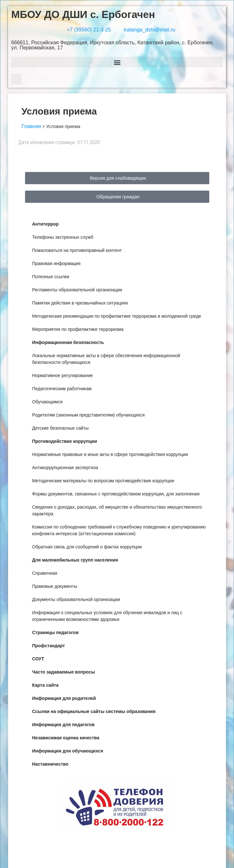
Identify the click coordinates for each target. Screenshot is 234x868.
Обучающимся (47, 402)
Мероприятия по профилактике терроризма (78, 329)
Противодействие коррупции (65, 441)
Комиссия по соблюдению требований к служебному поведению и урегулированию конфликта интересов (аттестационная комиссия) (119, 530)
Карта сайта (45, 685)
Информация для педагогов (63, 725)
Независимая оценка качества (66, 738)
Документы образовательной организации (76, 599)
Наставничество (50, 764)
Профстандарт (48, 646)
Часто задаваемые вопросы (64, 672)
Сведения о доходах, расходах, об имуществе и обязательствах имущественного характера (117, 510)
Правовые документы (55, 586)
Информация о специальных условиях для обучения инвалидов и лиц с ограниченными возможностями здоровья (107, 616)
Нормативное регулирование (62, 375)
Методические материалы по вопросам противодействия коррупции (103, 481)
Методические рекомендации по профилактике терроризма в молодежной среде (117, 316)
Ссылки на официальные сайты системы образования (94, 711)
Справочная (45, 573)
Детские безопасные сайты (60, 428)
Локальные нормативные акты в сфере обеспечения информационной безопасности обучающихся (106, 359)
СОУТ (38, 659)
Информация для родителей (64, 698)
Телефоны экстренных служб (63, 237)
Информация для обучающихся (68, 751)
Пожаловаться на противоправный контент (77, 250)
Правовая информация (56, 263)
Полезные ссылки (51, 277)
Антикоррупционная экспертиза (65, 468)
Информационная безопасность (68, 342)
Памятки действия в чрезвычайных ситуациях (80, 303)
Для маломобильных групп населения (75, 560)
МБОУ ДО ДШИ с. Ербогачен (83, 14)
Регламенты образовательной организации (77, 290)
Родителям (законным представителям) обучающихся (88, 415)
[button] (117, 62)
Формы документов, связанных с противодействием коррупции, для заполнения (116, 494)
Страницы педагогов (55, 632)
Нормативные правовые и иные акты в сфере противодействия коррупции (110, 454)
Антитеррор (45, 224)
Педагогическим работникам (62, 389)
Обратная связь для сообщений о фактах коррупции (87, 547)
